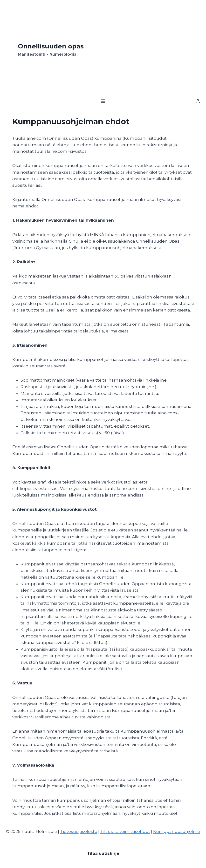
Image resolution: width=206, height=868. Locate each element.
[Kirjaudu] (198, 101)
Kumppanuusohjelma (177, 831)
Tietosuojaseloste (79, 831)
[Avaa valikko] (103, 101)
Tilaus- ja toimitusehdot (125, 831)
